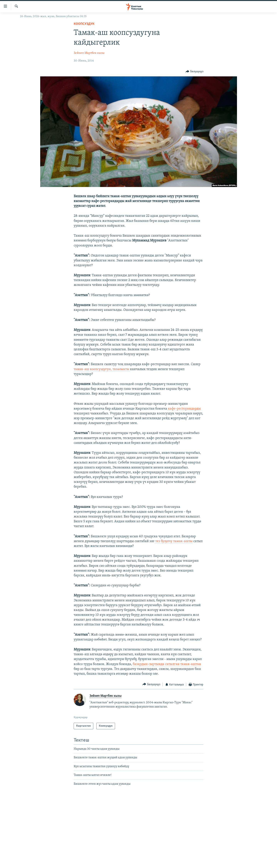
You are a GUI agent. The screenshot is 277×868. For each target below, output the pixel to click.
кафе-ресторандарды (184, 409)
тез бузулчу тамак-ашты (174, 541)
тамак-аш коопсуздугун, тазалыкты (102, 369)
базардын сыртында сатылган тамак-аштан (167, 664)
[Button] (194, 71)
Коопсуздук (84, 24)
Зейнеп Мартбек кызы (89, 53)
